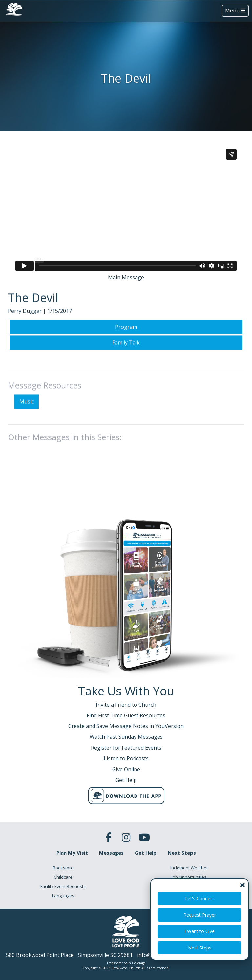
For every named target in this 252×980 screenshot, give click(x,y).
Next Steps (200, 948)
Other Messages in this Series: (65, 469)
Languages (63, 896)
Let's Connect (200, 898)
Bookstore (63, 868)
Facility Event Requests (63, 886)
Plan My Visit (72, 853)
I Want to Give (199, 931)
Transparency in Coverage (126, 963)
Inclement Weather (189, 868)
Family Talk (126, 374)
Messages (111, 853)
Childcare (63, 877)
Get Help (146, 853)
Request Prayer (200, 915)
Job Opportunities (189, 877)
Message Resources (45, 417)
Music (27, 434)
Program (126, 359)
